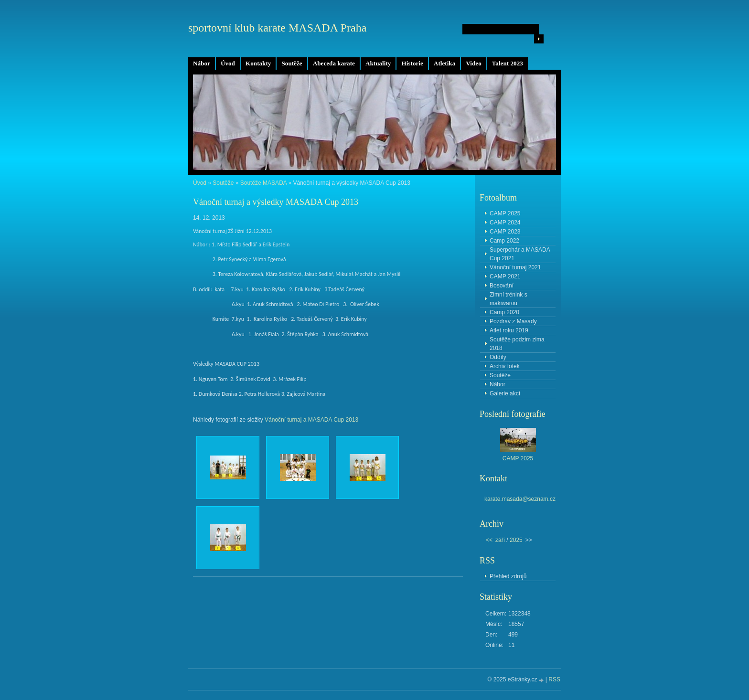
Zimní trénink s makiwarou (508, 299)
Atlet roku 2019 (509, 330)
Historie (412, 63)
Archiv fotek (505, 366)
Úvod (228, 63)
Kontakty (258, 63)
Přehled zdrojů (508, 576)
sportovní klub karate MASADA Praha (277, 28)
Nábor (202, 63)
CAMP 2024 (505, 223)
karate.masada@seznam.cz (520, 499)
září (500, 540)
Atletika (444, 63)
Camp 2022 (504, 241)
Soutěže (292, 63)
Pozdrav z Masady (513, 321)
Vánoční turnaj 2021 (515, 267)
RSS (554, 679)
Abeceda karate (334, 63)
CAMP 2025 (505, 213)
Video (473, 63)
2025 (516, 540)
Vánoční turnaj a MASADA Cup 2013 (311, 420)
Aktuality (378, 63)
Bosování (502, 286)
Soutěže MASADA (263, 183)
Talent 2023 (508, 63)
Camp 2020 (504, 312)
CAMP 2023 (505, 232)
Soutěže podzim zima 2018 (517, 344)
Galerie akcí (505, 393)
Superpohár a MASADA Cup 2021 (520, 254)
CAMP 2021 (505, 276)
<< (489, 540)
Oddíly (498, 357)
